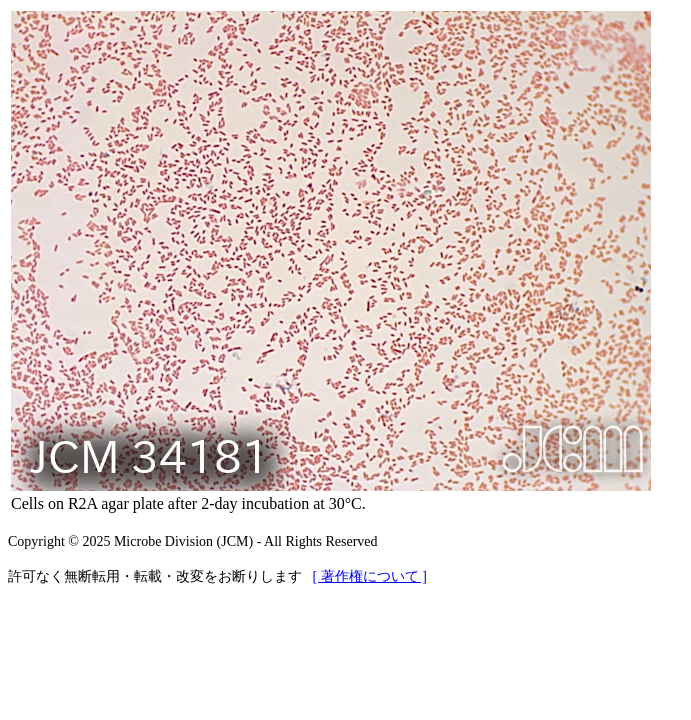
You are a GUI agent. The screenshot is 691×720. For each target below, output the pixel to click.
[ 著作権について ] (370, 576)
